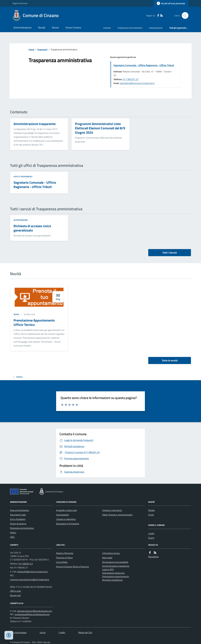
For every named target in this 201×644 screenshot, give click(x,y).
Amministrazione (22, 28)
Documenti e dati (18, 515)
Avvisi (16, 314)
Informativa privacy (111, 553)
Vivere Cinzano (73, 28)
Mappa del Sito (85, 632)
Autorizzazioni (21, 220)
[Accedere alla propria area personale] (171, 3)
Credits (62, 632)
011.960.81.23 (131, 79)
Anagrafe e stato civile (67, 510)
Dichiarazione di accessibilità (115, 562)
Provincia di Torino (64, 558)
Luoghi (151, 533)
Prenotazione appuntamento (116, 576)
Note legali (107, 558)
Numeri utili (15, 595)
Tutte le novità (170, 360)
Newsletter (153, 557)
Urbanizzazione (156, 28)
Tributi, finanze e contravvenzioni (117, 515)
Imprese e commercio (112, 510)
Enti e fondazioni (18, 519)
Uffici (12, 537)
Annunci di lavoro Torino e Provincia (72, 567)
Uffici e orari (15, 591)
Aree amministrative (19, 510)
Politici (13, 533)
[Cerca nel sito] (184, 15)
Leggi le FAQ (108, 569)
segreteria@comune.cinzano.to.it (137, 83)
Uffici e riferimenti (23, 177)
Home (31, 49)
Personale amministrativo (22, 528)
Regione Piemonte (20, 3)
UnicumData (62, 562)
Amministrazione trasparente (116, 566)
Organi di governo (18, 524)
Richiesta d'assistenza (112, 580)
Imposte (107, 28)
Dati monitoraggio (18, 632)
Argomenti (42, 49)
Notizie (151, 510)
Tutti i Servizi (170, 253)
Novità (42, 28)
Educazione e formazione (68, 524)
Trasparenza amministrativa (130, 28)
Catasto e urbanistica (66, 519)
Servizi (55, 28)
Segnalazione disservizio (113, 573)
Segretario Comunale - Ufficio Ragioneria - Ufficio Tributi (144, 65)
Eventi (151, 538)
